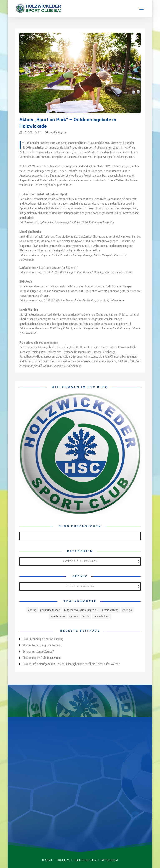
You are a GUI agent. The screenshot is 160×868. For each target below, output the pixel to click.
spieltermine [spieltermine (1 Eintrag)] (58, 616)
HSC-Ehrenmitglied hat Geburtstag (43, 639)
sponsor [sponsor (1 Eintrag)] (74, 616)
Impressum (109, 860)
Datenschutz (86, 860)
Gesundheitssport (56, 132)
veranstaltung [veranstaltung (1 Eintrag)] (101, 616)
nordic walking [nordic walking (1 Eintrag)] (110, 610)
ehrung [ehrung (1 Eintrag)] (32, 610)
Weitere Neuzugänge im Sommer (42, 645)
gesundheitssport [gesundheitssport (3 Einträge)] (50, 610)
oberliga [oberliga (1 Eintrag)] (127, 610)
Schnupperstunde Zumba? (38, 651)
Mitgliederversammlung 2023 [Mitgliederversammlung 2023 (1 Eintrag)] (81, 610)
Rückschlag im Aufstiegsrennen (42, 658)
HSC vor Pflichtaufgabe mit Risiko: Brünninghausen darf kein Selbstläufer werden (71, 664)
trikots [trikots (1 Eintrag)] (86, 616)
